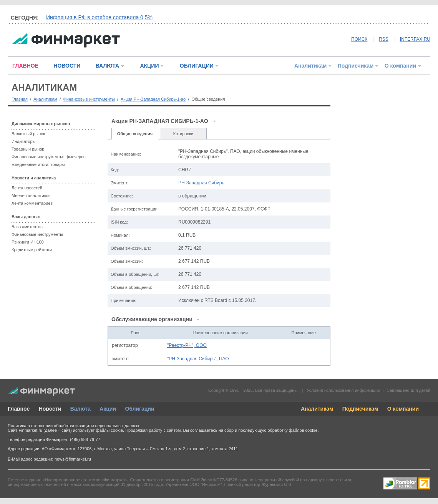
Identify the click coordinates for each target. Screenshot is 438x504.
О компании (400, 66)
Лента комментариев (32, 203)
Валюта (80, 409)
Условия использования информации (343, 390)
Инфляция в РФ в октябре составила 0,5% (99, 17)
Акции (108, 409)
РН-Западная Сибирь (201, 183)
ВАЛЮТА (107, 66)
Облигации (139, 409)
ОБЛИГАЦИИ (197, 66)
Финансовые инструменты (89, 99)
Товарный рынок (28, 149)
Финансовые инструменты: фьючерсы (49, 157)
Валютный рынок (28, 134)
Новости (50, 409)
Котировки (183, 134)
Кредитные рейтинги (32, 250)
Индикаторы (24, 141)
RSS (384, 39)
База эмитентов (27, 227)
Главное (19, 409)
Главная (20, 99)
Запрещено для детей (409, 390)
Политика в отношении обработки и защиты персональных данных (73, 426)
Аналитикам (310, 66)
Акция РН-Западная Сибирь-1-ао (153, 99)
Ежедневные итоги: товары (38, 164)
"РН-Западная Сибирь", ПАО (198, 359)
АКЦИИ (149, 66)
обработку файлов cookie (292, 430)
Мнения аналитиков (31, 196)
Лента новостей (27, 188)
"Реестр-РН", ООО (187, 345)
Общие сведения (135, 134)
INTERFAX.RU (415, 39)
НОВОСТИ (67, 66)
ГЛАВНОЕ (25, 66)
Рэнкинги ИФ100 (28, 242)
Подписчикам (356, 66)
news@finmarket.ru (73, 459)
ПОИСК (359, 39)
